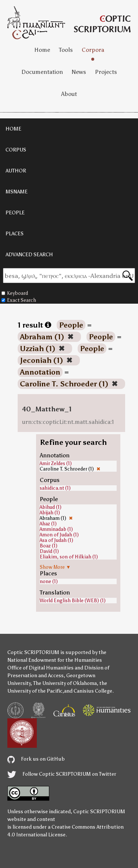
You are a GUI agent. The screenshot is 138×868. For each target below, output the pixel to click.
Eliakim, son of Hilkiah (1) (69, 557)
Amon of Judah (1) (59, 535)
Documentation (42, 72)
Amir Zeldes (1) (56, 463)
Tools (66, 50)
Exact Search (19, 300)
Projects (106, 72)
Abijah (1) (50, 513)
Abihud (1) (51, 507)
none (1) (49, 581)
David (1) (49, 551)
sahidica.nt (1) (55, 488)
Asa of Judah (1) (56, 540)
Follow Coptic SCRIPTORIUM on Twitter (62, 774)
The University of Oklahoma (65, 683)
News (79, 72)
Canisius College (93, 691)
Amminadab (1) (56, 529)
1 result (34, 325)
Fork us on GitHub (36, 759)
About (69, 94)
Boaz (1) (49, 546)
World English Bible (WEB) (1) (73, 601)
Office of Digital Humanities (40, 668)
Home (42, 50)
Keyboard (15, 293)
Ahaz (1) (48, 524)
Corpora (93, 50)
